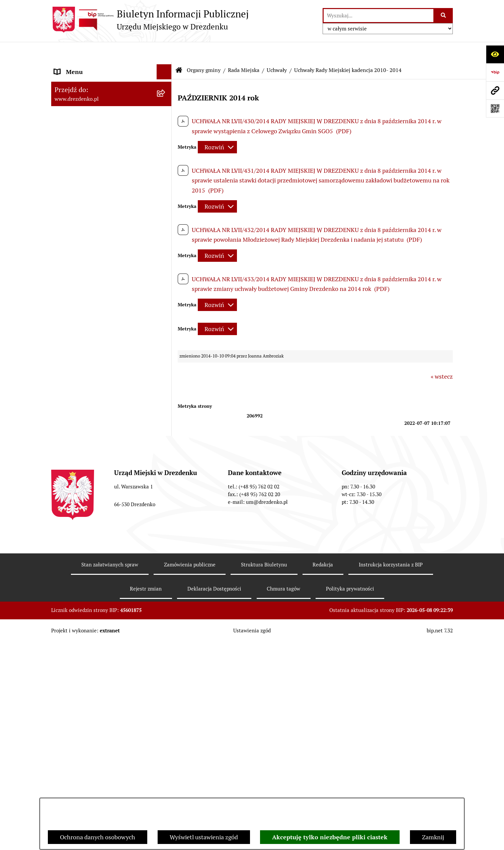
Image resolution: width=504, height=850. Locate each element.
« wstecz (442, 356)
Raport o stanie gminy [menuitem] (83, 764)
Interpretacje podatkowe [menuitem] (87, 795)
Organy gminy (204, 50)
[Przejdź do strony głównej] (150, 20)
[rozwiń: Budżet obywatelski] (166, 780)
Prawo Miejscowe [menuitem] (77, 734)
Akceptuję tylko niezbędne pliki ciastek (330, 837)
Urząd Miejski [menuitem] (72, 136)
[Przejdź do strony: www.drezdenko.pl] (495, 90)
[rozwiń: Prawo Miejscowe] (166, 735)
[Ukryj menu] (164, 52)
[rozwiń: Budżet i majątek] (166, 750)
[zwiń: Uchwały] (166, 296)
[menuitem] (111, 170)
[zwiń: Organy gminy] (166, 151)
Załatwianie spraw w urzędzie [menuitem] (93, 121)
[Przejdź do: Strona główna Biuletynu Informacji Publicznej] (179, 50)
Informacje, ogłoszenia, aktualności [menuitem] (101, 106)
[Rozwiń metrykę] (217, 127)
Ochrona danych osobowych (98, 837)
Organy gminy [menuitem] (73, 151)
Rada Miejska (244, 50)
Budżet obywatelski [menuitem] (80, 780)
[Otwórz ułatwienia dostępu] (495, 54)
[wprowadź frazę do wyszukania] (379, 16)
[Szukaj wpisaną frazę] (444, 16)
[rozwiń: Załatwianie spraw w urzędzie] (166, 121)
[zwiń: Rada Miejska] (166, 170)
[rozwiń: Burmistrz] (166, 658)
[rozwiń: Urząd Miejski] (166, 136)
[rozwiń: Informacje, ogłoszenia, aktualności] (166, 106)
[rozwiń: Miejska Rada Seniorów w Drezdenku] (166, 706)
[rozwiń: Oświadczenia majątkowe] (166, 562)
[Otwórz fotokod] (495, 108)
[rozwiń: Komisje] (166, 486)
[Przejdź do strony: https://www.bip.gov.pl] (495, 72)
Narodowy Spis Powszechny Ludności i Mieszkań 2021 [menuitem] (105, 71)
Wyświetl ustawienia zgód (204, 837)
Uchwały (277, 50)
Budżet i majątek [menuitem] (76, 749)
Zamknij (433, 837)
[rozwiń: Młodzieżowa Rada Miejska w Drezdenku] (166, 678)
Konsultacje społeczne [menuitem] (84, 91)
